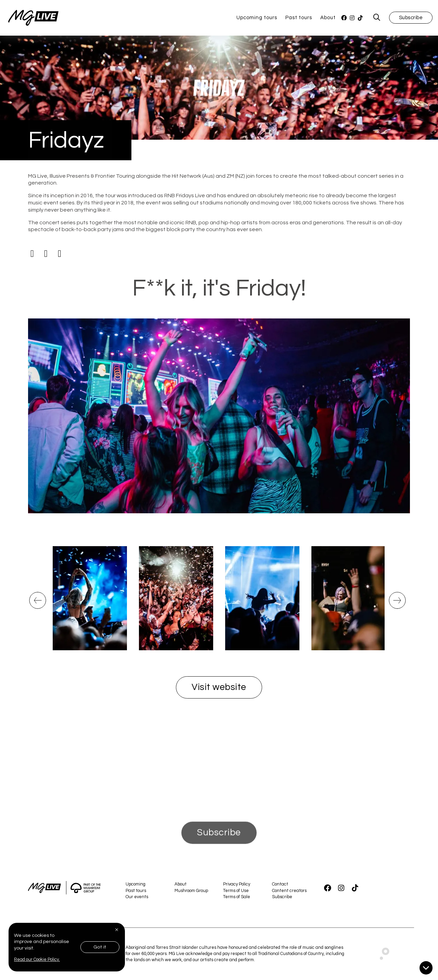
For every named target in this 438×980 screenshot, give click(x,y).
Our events (137, 897)
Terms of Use (236, 891)
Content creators (289, 891)
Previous (37, 606)
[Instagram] (352, 18)
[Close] (117, 930)
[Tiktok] (60, 254)
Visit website (219, 687)
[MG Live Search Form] (377, 18)
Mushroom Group (191, 891)
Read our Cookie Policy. (37, 959)
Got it (100, 947)
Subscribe (411, 18)
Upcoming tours (257, 18)
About (328, 18)
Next (395, 606)
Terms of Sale (237, 897)
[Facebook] (344, 18)
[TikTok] (360, 18)
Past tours (299, 18)
